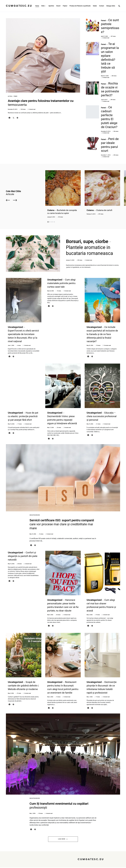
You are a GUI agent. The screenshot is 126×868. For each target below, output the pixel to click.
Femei (16, 96)
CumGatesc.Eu (19, 6)
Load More (62, 840)
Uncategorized (35, 478)
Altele (10, 96)
